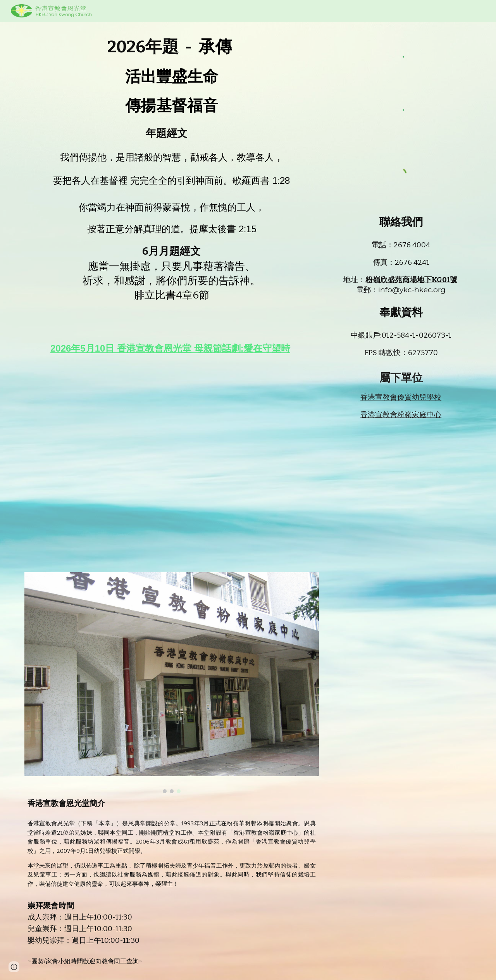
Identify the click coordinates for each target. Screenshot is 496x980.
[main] (172, 183)
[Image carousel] (172, 683)
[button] (14, 967)
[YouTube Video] (172, 461)
